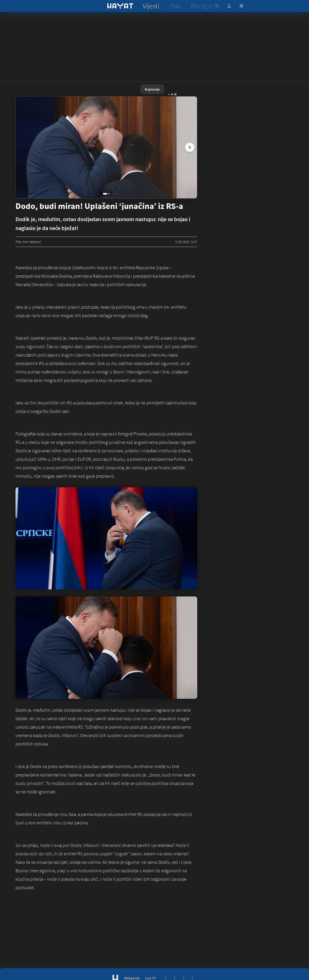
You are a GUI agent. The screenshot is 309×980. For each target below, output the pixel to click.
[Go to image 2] (109, 194)
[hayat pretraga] (217, 6)
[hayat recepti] (202, 6)
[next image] (188, 147)
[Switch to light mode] (241, 6)
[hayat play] (175, 6)
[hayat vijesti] (151, 6)
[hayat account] (229, 6)
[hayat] (120, 6)
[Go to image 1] (105, 194)
